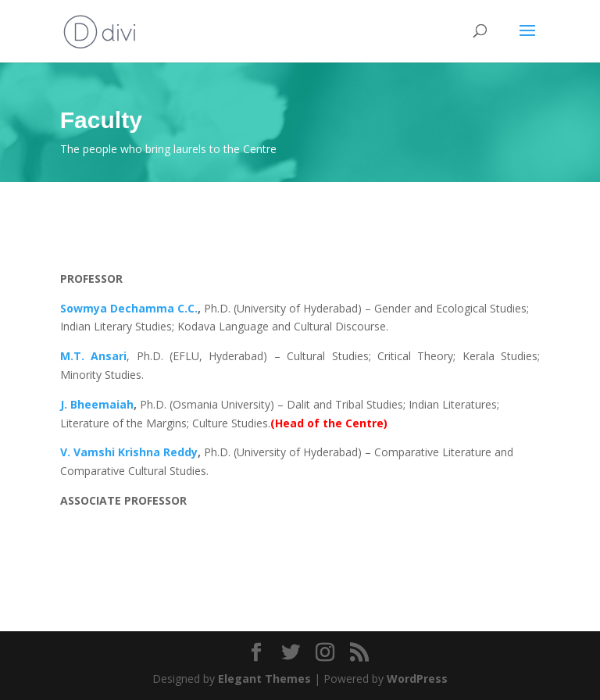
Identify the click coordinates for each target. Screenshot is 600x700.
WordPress (417, 679)
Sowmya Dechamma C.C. (129, 308)
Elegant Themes (264, 679)
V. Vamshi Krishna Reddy (129, 452)
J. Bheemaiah (97, 404)
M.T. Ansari (93, 356)
